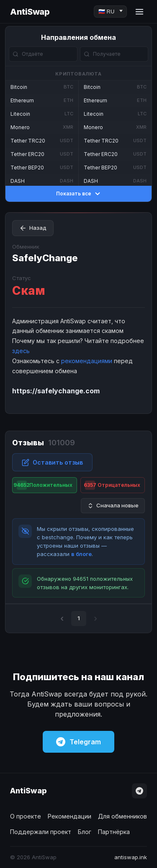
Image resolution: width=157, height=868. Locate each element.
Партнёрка (114, 832)
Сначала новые (113, 505)
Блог (85, 832)
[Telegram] (139, 791)
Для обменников (122, 816)
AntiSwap (30, 12)
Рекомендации (69, 816)
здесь (21, 351)
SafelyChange (45, 258)
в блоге (81, 554)
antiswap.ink (131, 857)
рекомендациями (87, 361)
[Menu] (139, 12)
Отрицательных (112, 485)
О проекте (26, 816)
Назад (33, 228)
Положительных (43, 485)
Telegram (78, 742)
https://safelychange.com (56, 391)
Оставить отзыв (52, 463)
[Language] (110, 12)
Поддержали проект (41, 832)
